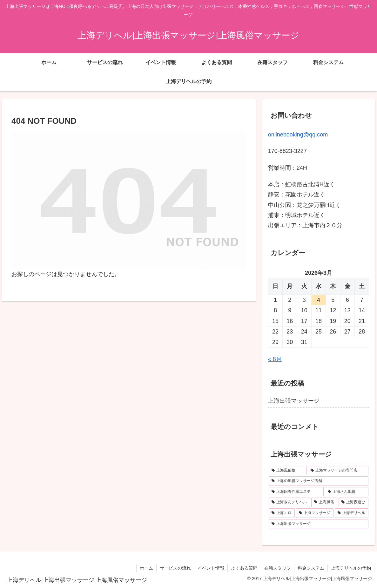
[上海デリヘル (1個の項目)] (352, 513)
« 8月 (275, 359)
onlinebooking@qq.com (298, 135)
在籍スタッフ (278, 568)
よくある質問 (244, 568)
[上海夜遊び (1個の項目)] (353, 502)
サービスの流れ (175, 568)
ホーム (146, 568)
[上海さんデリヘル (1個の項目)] (289, 502)
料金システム (311, 568)
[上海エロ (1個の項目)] (282, 513)
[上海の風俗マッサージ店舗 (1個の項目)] (319, 481)
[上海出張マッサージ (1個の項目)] (319, 524)
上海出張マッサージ (294, 401)
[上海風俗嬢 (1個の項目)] (288, 471)
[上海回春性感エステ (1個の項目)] (296, 492)
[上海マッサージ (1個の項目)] (315, 513)
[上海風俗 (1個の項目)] (324, 502)
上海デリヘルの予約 (351, 568)
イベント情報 (211, 568)
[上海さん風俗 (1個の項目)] (347, 492)
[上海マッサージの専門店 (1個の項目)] (338, 471)
